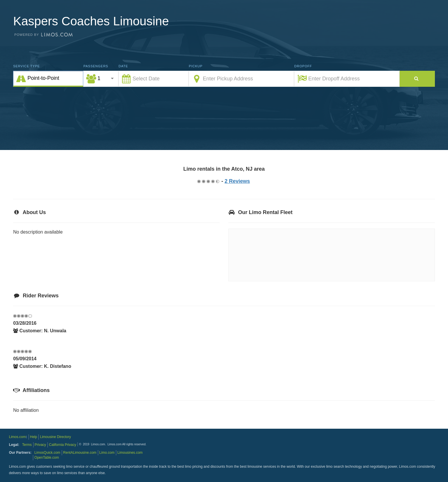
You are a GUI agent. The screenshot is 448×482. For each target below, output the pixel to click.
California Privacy (62, 445)
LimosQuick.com (47, 453)
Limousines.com (130, 453)
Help (34, 437)
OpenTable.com (47, 458)
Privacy (40, 445)
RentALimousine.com (80, 453)
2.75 (208, 181)
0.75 (199, 181)
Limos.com (17, 437)
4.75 (217, 181)
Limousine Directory (55, 437)
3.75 (213, 181)
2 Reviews (237, 181)
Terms (27, 445)
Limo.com (107, 453)
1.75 (203, 181)
